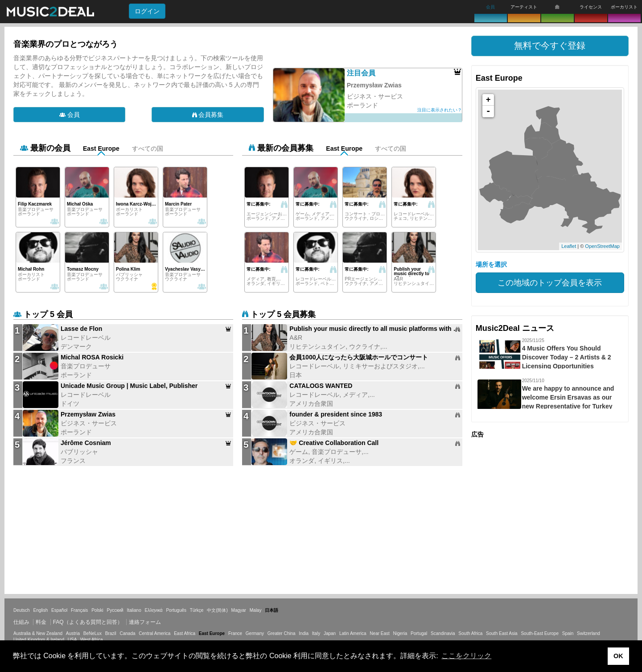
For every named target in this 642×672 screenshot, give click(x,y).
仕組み (21, 622)
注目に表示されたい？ (440, 110)
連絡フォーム (145, 622)
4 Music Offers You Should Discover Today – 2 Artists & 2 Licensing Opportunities (567, 357)
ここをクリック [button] (466, 656)
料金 (41, 622)
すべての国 (148, 148)
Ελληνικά (154, 610)
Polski (97, 610)
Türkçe (197, 610)
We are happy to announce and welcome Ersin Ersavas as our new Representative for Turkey (568, 397)
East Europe (101, 148)
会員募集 (208, 115)
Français (79, 610)
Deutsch (22, 610)
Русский (115, 610)
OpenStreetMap (602, 246)
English (40, 610)
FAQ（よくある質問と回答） (88, 622)
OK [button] (618, 656)
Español (59, 610)
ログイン (147, 11)
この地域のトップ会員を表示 (550, 283)
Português (176, 610)
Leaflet (569, 246)
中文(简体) (217, 610)
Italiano (134, 610)
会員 (70, 115)
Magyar (239, 610)
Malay (256, 610)
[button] (550, 46)
